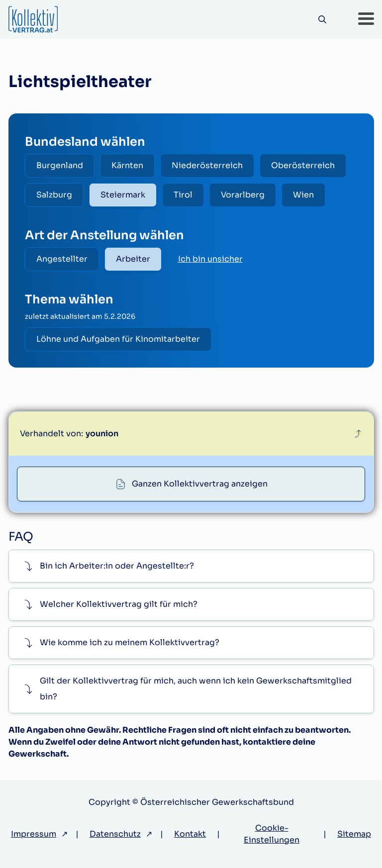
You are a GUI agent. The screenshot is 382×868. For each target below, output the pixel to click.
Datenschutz (115, 834)
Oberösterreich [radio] (303, 165)
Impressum (34, 834)
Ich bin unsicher (210, 259)
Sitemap (354, 834)
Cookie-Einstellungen (272, 834)
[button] (366, 19)
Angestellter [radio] (62, 259)
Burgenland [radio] (60, 165)
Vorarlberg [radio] (243, 195)
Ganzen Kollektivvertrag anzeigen (200, 484)
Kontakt (190, 834)
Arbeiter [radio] (133, 259)
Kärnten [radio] (127, 165)
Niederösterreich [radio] (207, 165)
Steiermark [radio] (123, 195)
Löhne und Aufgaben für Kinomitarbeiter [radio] (118, 339)
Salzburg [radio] (54, 195)
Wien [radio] (303, 195)
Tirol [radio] (183, 195)
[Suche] (323, 20)
